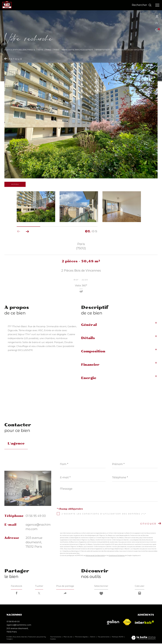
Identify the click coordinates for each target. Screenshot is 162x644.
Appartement (103, 50)
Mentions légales (82, 637)
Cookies (53, 640)
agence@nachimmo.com (19, 626)
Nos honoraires (56, 637)
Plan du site (68, 637)
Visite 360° (81, 286)
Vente (40, 50)
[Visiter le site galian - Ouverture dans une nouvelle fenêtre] (113, 623)
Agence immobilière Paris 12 (20, 50)
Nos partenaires (104, 637)
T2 (113, 50)
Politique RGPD (118, 637)
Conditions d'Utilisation (117, 555)
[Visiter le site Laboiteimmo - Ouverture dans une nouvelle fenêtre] (143, 639)
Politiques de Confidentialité (95, 555)
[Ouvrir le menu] (157, 5)
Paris (49, 50)
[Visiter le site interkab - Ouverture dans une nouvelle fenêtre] (144, 623)
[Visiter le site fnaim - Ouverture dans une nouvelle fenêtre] (127, 623)
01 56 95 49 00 (36, 516)
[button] (27, 231)
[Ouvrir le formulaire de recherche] (142, 5)
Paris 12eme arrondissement (77, 50)
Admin (93, 637)
